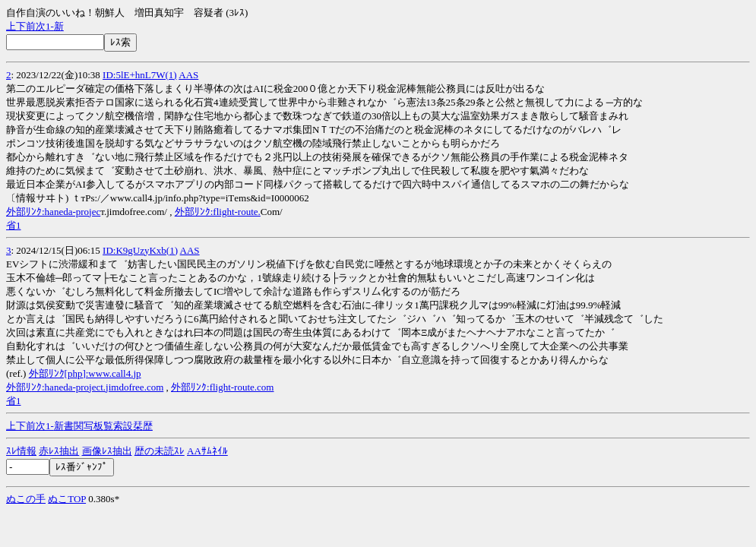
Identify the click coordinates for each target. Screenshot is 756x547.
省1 (14, 225)
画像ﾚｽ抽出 (107, 451)
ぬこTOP (67, 499)
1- (50, 26)
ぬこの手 (26, 499)
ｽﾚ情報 (21, 451)
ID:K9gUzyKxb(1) (140, 250)
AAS (188, 75)
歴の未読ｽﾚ (160, 451)
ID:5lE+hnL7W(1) (140, 75)
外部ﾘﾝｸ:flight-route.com (222, 387)
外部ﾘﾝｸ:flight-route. (218, 212)
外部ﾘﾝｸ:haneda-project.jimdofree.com (85, 387)
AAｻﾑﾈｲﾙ (207, 451)
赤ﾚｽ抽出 (59, 451)
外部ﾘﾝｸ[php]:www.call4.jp (85, 373)
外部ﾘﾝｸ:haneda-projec (53, 212)
